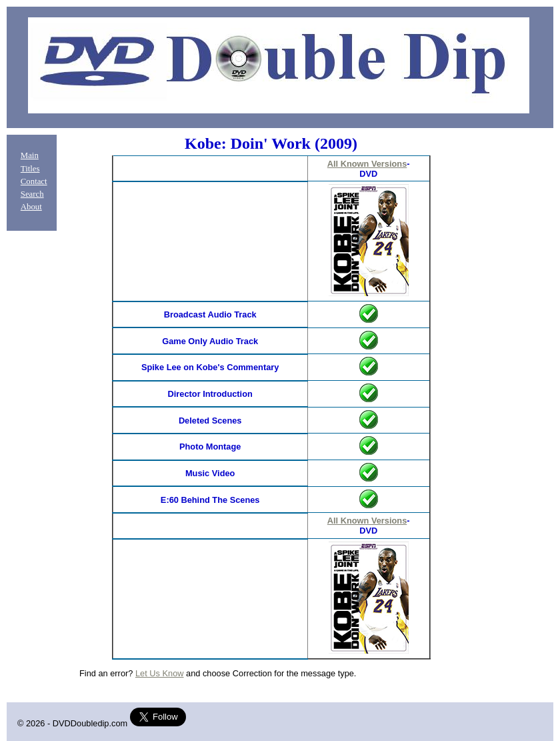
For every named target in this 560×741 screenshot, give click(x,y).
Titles (30, 169)
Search (32, 194)
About (31, 207)
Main (30, 155)
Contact (34, 181)
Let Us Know (160, 673)
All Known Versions (367, 164)
